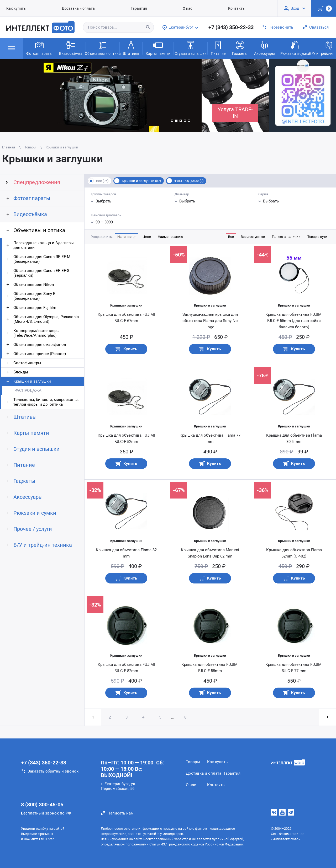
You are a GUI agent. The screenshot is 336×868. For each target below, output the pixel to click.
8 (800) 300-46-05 (42, 805)
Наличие (124, 237)
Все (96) (102, 181)
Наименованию (170, 237)
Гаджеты (240, 48)
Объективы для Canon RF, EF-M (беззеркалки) (42, 259)
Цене (147, 237)
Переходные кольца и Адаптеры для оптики (44, 245)
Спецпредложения (37, 182)
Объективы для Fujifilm (35, 308)
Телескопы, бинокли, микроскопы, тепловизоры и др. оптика (46, 402)
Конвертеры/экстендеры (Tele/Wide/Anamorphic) (36, 333)
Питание (218, 48)
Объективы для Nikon (34, 285)
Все (231, 237)
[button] (172, 121)
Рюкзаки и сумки (295, 48)
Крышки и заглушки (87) (141, 181)
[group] (101, 95)
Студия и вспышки (191, 48)
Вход (295, 8)
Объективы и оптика (103, 48)
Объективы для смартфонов (40, 345)
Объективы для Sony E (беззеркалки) (34, 296)
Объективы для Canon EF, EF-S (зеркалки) (41, 273)
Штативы (131, 48)
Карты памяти (158, 48)
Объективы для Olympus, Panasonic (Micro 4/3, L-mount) (46, 319)
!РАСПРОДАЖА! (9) (189, 181)
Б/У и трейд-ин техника (43, 545)
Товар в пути (317, 237)
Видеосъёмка (71, 48)
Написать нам (120, 813)
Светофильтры (27, 363)
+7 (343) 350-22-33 (231, 27)
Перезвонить (281, 27)
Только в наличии (286, 237)
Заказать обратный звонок (53, 771)
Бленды (21, 372)
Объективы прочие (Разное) (40, 354)
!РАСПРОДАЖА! (28, 390)
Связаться (319, 27)
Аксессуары (264, 48)
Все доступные (253, 237)
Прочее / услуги (33, 529)
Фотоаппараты (39, 48)
